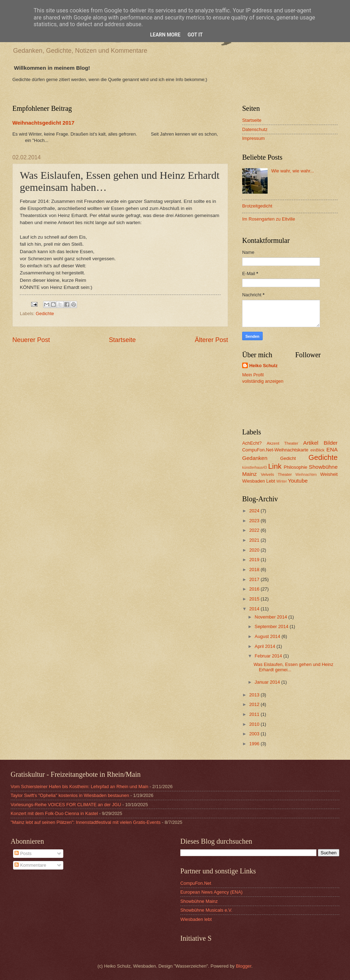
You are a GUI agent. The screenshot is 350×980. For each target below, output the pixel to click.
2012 (255, 704)
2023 (255, 521)
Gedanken (255, 458)
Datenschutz (255, 129)
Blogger (244, 966)
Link (275, 466)
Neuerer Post (31, 340)
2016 (255, 589)
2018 (255, 569)
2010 (255, 724)
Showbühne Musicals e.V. (206, 910)
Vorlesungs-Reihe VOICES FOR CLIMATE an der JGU (66, 805)
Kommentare (30, 865)
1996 (255, 744)
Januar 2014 (268, 682)
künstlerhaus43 (255, 468)
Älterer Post (211, 340)
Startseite (122, 340)
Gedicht (288, 458)
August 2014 (268, 636)
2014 (255, 609)
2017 (255, 579)
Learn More (165, 35)
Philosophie (296, 467)
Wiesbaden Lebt (259, 481)
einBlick (317, 450)
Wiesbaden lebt (196, 919)
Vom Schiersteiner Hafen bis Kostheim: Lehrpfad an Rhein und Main (79, 787)
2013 (255, 695)
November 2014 (271, 617)
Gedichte (45, 314)
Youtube (298, 481)
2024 (255, 511)
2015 (255, 599)
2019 (255, 560)
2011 (255, 714)
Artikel (311, 443)
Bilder (331, 443)
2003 (255, 734)
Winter (282, 481)
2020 (255, 550)
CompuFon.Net (196, 883)
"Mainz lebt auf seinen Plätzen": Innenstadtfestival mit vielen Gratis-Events (86, 822)
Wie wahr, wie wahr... (293, 171)
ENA (332, 449)
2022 (255, 530)
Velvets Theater (276, 474)
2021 (255, 540)
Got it (195, 35)
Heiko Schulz (263, 366)
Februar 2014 (269, 656)
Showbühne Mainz (199, 901)
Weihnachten (306, 475)
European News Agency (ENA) (211, 892)
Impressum (253, 138)
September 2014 (272, 626)
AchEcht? (252, 443)
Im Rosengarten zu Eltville (269, 219)
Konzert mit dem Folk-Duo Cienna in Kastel (54, 813)
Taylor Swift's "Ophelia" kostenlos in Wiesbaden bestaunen (70, 795)
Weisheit (329, 474)
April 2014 (266, 646)
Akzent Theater (282, 443)
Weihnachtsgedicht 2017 (43, 123)
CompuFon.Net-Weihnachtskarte (275, 450)
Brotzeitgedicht (257, 206)
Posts (23, 853)
